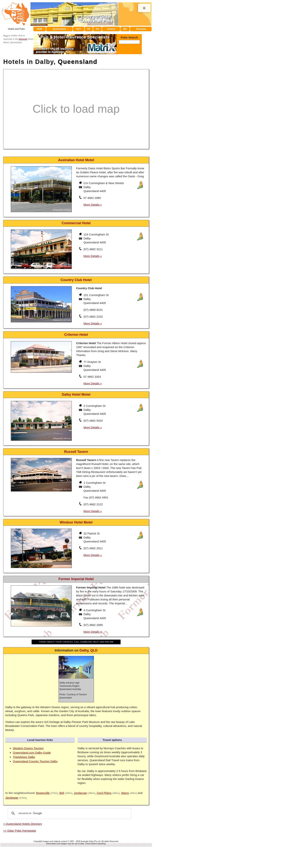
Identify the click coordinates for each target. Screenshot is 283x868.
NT (89, 29)
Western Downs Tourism (28, 748)
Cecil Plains (104, 793)
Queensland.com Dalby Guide (32, 753)
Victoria (111, 29)
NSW (40, 29)
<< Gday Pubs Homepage (20, 831)
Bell (62, 793)
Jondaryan (80, 793)
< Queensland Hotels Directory (23, 824)
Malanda (23, 39)
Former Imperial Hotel (76, 579)
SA (98, 29)
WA (125, 29)
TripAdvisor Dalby (24, 757)
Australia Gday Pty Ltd (90, 841)
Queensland (59, 29)
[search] (69, 813)
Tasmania (141, 29)
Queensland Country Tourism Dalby (35, 761)
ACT (79, 29)
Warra (125, 793)
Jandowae (12, 798)
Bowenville (43, 793)
